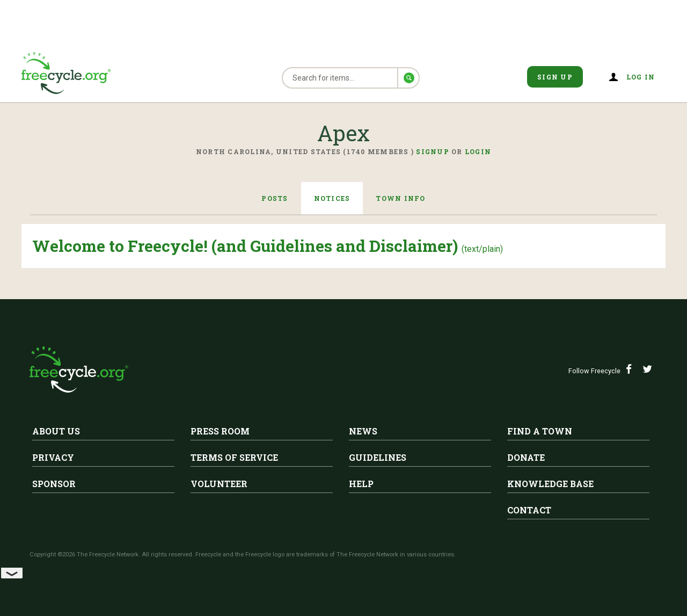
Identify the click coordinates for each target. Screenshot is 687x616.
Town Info (400, 198)
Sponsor (54, 484)
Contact (529, 510)
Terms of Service (234, 457)
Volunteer (219, 484)
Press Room (220, 431)
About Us (56, 431)
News (363, 431)
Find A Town (540, 431)
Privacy (53, 457)
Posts (275, 198)
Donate (526, 457)
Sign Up (555, 77)
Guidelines (378, 457)
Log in (641, 77)
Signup (433, 151)
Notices (332, 198)
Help (361, 484)
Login (478, 151)
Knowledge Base (550, 484)
